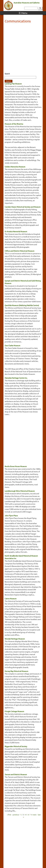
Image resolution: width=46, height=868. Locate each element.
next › (35, 815)
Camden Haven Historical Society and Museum (23, 207)
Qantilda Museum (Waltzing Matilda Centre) (22, 305)
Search (7, 74)
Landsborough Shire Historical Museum (20, 491)
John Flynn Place (11, 516)
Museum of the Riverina (14, 124)
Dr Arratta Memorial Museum (16, 231)
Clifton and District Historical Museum (20, 251)
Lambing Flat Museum (13, 84)
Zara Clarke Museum (12, 345)
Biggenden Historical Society (16, 746)
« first (9, 815)
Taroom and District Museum (16, 774)
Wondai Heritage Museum (15, 639)
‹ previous (15, 815)
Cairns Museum (11, 598)
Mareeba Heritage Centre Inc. (16, 378)
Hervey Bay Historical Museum (16, 671)
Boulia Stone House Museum (16, 466)
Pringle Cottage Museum (14, 711)
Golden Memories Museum (15, 167)
